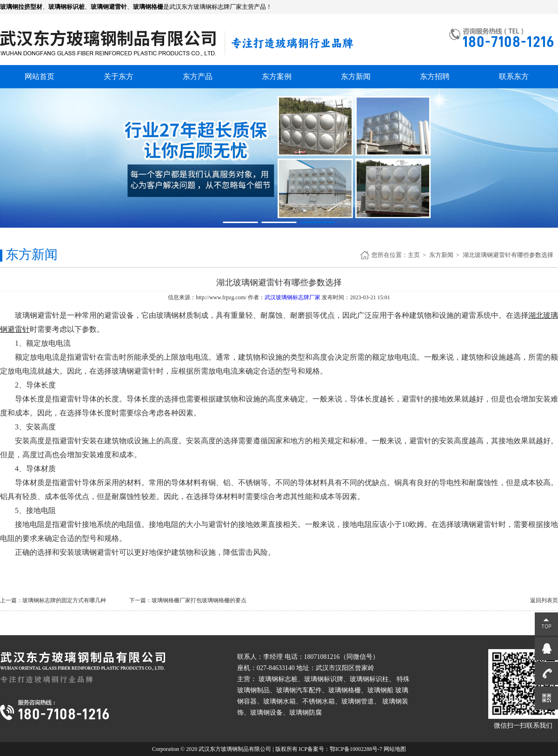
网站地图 (395, 749)
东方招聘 (435, 76)
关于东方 (119, 76)
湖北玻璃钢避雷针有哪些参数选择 (508, 255)
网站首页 (40, 76)
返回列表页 (544, 600)
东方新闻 (356, 76)
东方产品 (198, 76)
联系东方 (514, 76)
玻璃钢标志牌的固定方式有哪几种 (64, 600)
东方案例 (277, 76)
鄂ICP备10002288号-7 (356, 749)
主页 (414, 255)
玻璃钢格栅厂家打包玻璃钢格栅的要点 (199, 600)
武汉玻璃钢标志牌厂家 (292, 297)
